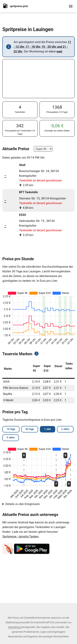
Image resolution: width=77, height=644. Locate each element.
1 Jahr (48, 429)
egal (59, 51)
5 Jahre (11, 438)
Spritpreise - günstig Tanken (21, 536)
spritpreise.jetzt (15, 6)
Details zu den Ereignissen (23, 504)
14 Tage (11, 429)
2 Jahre (65, 429)
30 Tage (30, 429)
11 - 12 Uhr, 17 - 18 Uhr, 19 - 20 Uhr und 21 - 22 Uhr (42, 47)
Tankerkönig (14, 627)
